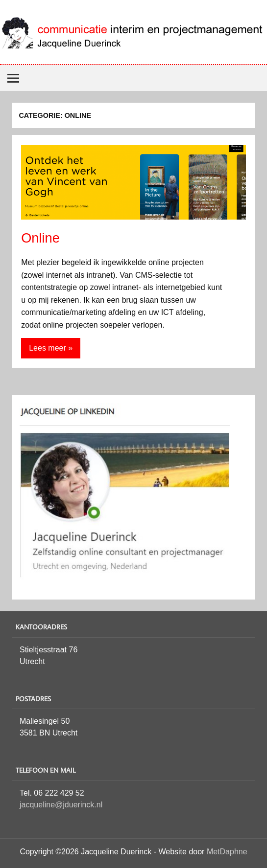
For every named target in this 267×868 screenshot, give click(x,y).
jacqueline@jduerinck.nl (61, 805)
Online (40, 238)
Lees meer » (51, 348)
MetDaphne (227, 852)
